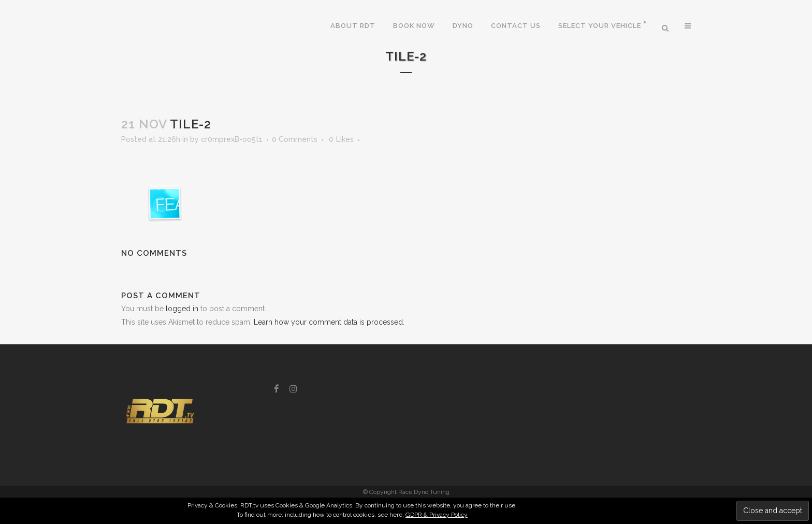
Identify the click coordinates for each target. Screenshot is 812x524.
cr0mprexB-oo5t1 (232, 139)
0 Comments (295, 139)
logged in (182, 309)
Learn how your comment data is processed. (329, 322)
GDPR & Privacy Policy (437, 515)
